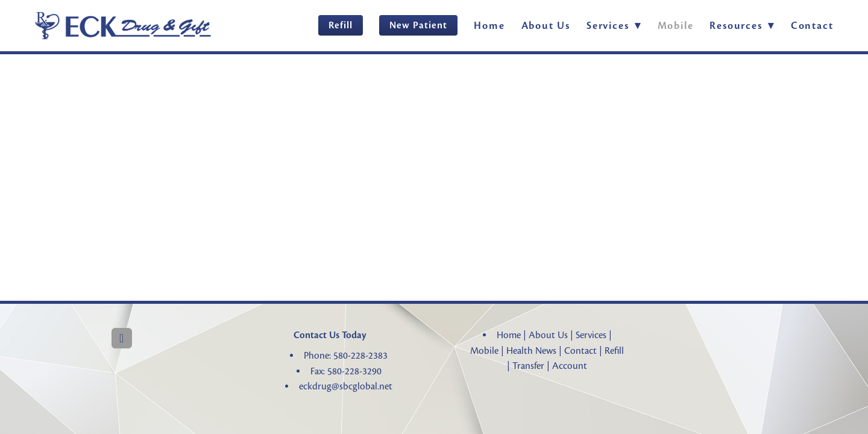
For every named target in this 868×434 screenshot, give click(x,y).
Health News (531, 351)
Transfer (528, 366)
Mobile (676, 26)
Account (570, 366)
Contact (812, 26)
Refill (341, 25)
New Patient (418, 25)
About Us (546, 26)
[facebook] (122, 338)
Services (591, 335)
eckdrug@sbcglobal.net (346, 386)
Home (489, 26)
